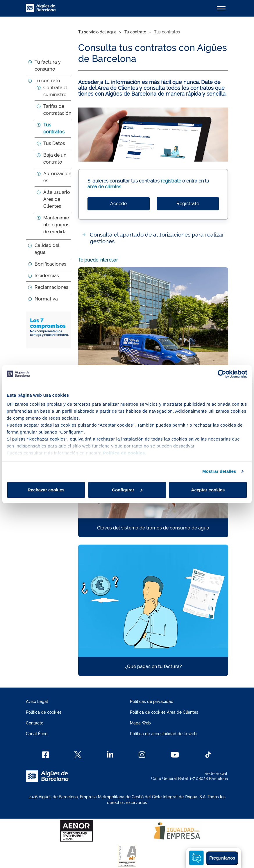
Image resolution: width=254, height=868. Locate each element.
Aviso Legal (37, 701)
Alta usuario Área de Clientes (57, 199)
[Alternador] (221, 8)
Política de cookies (44, 712)
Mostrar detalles (219, 471)
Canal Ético (37, 734)
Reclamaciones (51, 287)
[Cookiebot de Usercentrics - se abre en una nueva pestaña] (222, 374)
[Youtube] (175, 755)
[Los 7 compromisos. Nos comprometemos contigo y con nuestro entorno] (49, 330)
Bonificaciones (50, 264)
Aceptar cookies (208, 490)
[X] (78, 755)
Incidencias (47, 276)
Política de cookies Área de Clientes (164, 712)
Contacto (35, 723)
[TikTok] (208, 755)
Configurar (127, 490)
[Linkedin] (110, 755)
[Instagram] (142, 755)
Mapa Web (140, 723)
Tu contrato (47, 81)
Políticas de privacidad (152, 701)
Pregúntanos (222, 858)
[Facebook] (45, 755)
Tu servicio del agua (97, 32)
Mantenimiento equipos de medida (56, 225)
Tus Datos (54, 143)
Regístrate (188, 204)
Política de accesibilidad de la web (163, 734)
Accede (118, 204)
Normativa (46, 299)
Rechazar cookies (46, 490)
